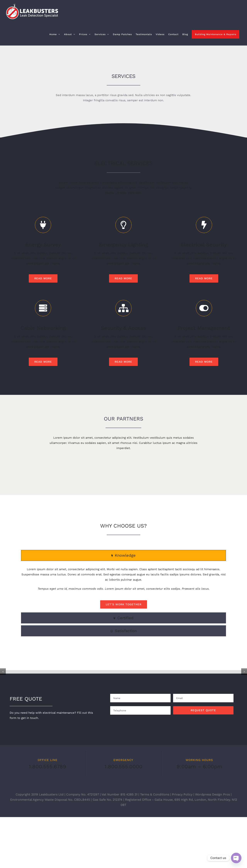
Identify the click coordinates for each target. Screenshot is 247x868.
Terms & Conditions (155, 845)
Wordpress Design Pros (212, 845)
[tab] (123, 581)
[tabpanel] (123, 613)
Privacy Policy (182, 845)
